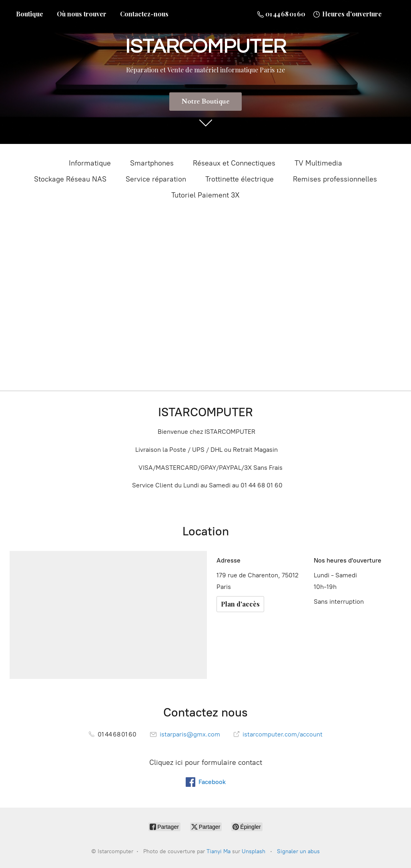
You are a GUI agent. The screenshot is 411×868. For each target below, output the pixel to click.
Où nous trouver (82, 14)
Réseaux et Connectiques (234, 163)
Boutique (30, 14)
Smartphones (152, 163)
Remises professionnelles (335, 179)
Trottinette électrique (240, 179)
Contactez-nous (144, 14)
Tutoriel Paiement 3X (205, 195)
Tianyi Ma (219, 851)
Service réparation (156, 179)
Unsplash (254, 851)
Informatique (90, 163)
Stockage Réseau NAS (70, 179)
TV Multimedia (318, 163)
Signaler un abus (298, 851)
